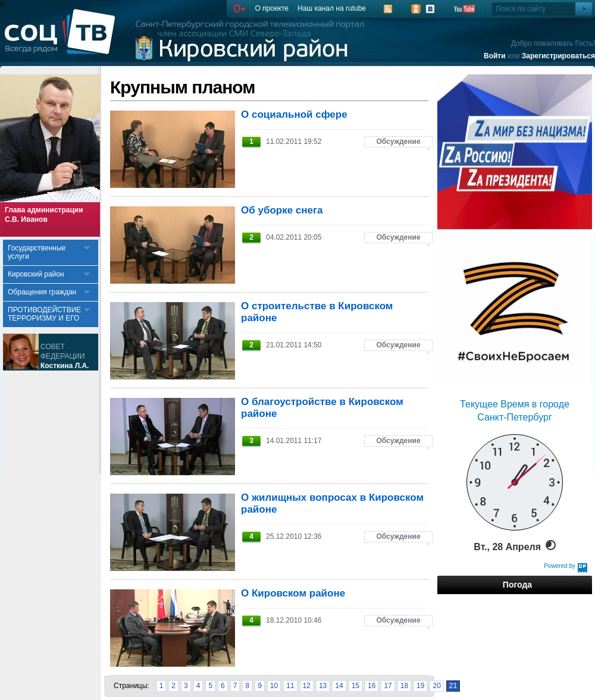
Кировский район (36, 274)
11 (290, 686)
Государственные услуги (37, 252)
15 (356, 686)
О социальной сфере (294, 114)
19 (420, 686)
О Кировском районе (293, 593)
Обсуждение (398, 142)
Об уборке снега (282, 210)
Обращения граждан (42, 292)
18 (404, 686)
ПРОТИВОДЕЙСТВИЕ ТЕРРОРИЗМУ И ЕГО (44, 314)
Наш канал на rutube (332, 8)
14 (339, 686)
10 (274, 686)
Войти (495, 56)
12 (307, 686)
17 (388, 686)
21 (453, 686)
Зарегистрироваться (558, 56)
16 (372, 686)
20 (436, 686)
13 (323, 686)
